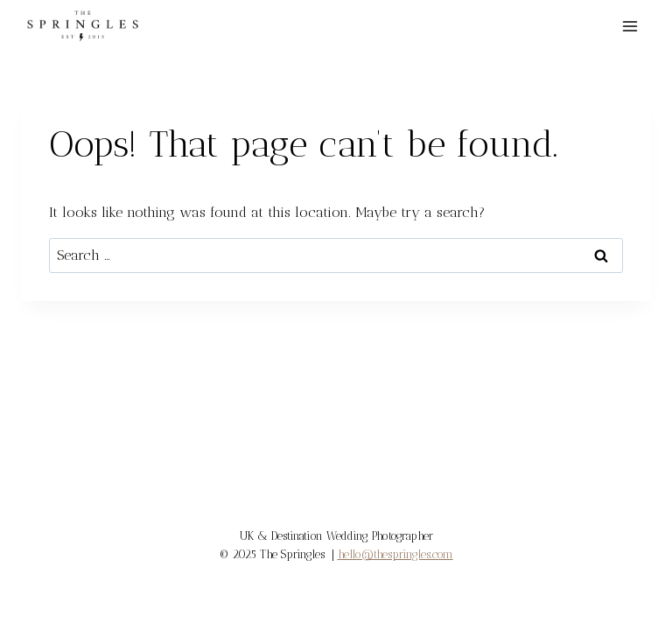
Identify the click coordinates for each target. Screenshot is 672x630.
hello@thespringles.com (395, 554)
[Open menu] (630, 26)
